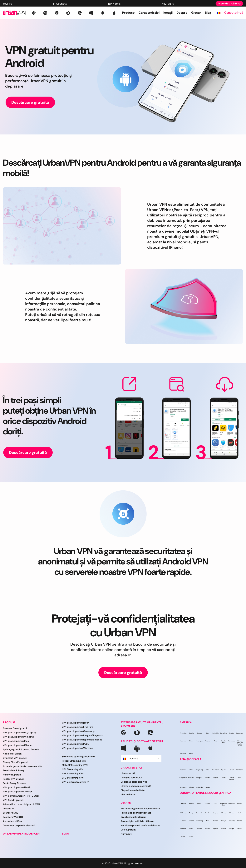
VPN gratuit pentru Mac (16, 741)
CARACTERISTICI (131, 768)
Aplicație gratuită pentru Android (21, 749)
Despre (182, 13)
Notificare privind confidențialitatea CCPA (142, 825)
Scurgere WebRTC (13, 817)
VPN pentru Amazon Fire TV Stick (21, 796)
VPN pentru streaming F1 (75, 782)
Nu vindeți (126, 834)
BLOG (66, 834)
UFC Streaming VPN (73, 778)
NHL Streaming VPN (73, 774)
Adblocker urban (12, 754)
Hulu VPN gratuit (12, 775)
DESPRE (126, 803)
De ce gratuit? (128, 830)
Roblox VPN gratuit (13, 779)
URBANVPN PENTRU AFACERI (22, 834)
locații (168, 13)
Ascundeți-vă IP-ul (229, 4)
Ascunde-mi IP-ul (13, 821)
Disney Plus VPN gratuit (16, 762)
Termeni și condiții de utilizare (137, 821)
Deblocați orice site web (134, 782)
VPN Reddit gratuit (13, 800)
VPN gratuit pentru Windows (19, 737)
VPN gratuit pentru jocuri (76, 723)
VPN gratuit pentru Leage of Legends (82, 735)
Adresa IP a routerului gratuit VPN (21, 804)
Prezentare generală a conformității (140, 809)
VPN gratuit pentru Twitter (17, 792)
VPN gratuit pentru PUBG (76, 744)
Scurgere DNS (10, 813)
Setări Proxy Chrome (14, 783)
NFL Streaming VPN (73, 769)
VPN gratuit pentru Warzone (77, 748)
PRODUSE (9, 722)
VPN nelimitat (128, 795)
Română (141, 759)
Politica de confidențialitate (136, 813)
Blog (208, 13)
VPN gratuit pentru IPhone (17, 745)
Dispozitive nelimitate (133, 790)
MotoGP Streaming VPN (75, 765)
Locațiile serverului (131, 778)
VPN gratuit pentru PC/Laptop (20, 733)
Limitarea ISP (128, 773)
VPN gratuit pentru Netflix (17, 787)
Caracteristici (149, 13)
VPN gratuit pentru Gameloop (78, 731)
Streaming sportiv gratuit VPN (78, 757)
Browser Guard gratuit (15, 728)
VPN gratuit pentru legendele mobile (82, 740)
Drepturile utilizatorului (133, 817)
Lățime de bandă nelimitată (136, 786)
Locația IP (8, 809)
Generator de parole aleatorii (19, 825)
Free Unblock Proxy (14, 770)
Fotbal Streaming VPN (74, 761)
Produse (128, 13)
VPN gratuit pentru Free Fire (77, 727)
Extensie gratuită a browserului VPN (23, 766)
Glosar (196, 13)
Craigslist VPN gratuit (15, 758)
